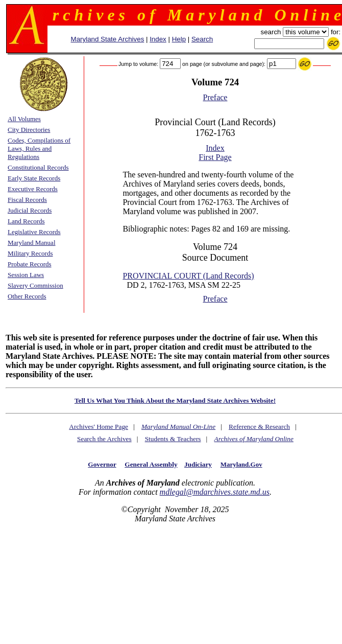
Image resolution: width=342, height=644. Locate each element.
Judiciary (198, 464)
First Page (215, 157)
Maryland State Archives (108, 39)
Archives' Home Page (99, 427)
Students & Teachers (173, 439)
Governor (102, 464)
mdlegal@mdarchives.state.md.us (215, 492)
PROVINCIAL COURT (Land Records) (188, 276)
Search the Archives (104, 439)
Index (158, 39)
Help (179, 39)
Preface (215, 97)
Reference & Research (259, 427)
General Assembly (151, 464)
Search (202, 39)
